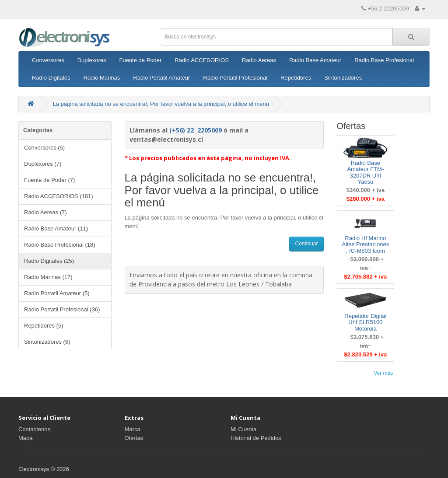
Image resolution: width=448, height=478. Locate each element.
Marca (133, 429)
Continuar (306, 244)
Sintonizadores (343, 78)
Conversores (48, 60)
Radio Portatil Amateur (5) (57, 293)
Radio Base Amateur (315, 60)
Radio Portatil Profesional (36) (62, 309)
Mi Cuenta (243, 429)
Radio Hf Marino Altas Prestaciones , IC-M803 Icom (365, 244)
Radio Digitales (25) (49, 261)
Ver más (383, 373)
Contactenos (34, 429)
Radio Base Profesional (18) (60, 245)
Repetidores (296, 78)
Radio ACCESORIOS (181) (59, 196)
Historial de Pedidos (256, 438)
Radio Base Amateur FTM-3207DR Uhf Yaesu (365, 172)
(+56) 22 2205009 (196, 130)
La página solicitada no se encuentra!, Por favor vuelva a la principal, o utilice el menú (161, 104)
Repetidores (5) (44, 326)
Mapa (26, 438)
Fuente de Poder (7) (49, 180)
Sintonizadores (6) (47, 342)
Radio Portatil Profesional (235, 78)
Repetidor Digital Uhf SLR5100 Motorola (365, 322)
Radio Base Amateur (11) (56, 229)
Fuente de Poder (140, 60)
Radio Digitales (51, 78)
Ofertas (134, 438)
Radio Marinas (101, 78)
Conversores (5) (44, 148)
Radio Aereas (259, 60)
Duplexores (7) (43, 164)
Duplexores (92, 60)
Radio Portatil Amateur (161, 78)
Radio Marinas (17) (48, 277)
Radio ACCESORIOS (202, 60)
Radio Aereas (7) (45, 212)
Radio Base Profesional (384, 60)
